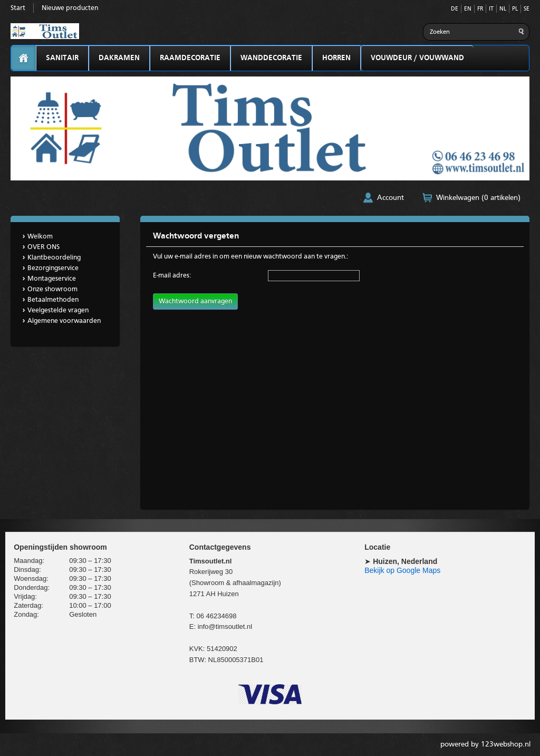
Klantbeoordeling (54, 258)
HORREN (336, 58)
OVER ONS (44, 247)
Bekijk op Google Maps (402, 570)
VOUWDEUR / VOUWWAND (417, 58)
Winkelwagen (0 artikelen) (478, 198)
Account (390, 198)
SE (527, 9)
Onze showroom (52, 289)
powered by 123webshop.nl (485, 744)
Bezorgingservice (53, 268)
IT (491, 9)
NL (503, 9)
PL (515, 9)
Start (18, 8)
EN (468, 9)
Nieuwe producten (70, 8)
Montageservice (52, 279)
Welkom (40, 237)
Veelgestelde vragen (58, 310)
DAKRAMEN (119, 58)
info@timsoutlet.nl (225, 626)
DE (455, 9)
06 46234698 (216, 616)
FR (480, 9)
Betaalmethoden (53, 300)
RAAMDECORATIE (190, 58)
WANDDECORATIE (271, 58)
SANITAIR (62, 58)
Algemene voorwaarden (64, 321)
